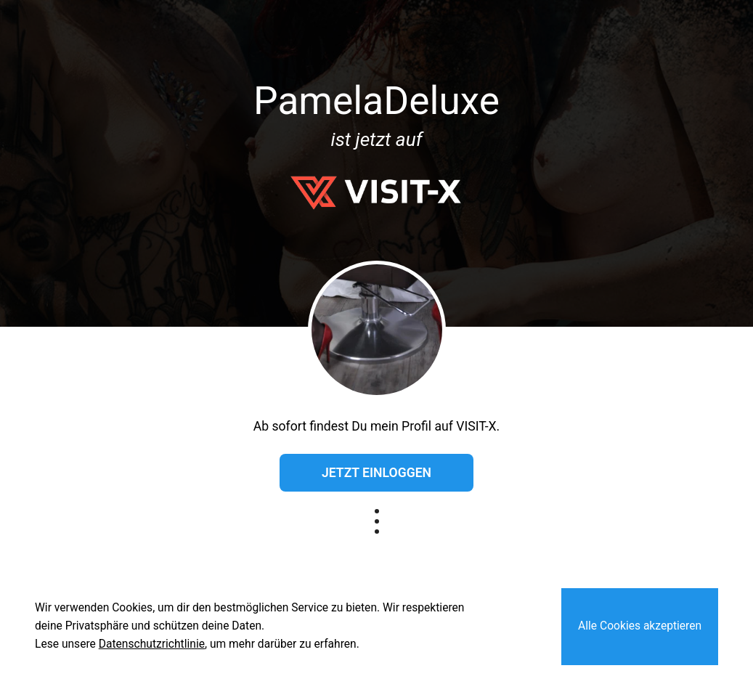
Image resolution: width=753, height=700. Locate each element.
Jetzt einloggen (376, 473)
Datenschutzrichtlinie (152, 644)
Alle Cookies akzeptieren (640, 626)
